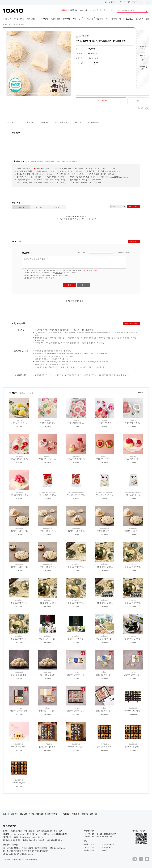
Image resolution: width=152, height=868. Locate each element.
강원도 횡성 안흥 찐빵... (19, 675)
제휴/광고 (76, 814)
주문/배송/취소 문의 (90, 271)
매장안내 (94, 814)
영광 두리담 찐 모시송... (133, 639)
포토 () (39, 207)
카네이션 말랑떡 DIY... (48, 423)
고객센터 (135, 2)
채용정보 (15, 814)
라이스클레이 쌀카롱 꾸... (76, 459)
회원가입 (113, 2)
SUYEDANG (133, 708)
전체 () (21, 207)
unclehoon (76, 564)
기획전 (81, 11)
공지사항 (85, 814)
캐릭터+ (74, 11)
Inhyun (76, 672)
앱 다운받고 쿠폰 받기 (139, 831)
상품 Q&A (59, 273)
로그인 (107, 2)
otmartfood (19, 528)
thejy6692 (19, 420)
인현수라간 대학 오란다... (48, 711)
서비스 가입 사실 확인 (54, 840)
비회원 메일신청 (107, 847)
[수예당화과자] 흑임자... (48, 747)
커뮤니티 (65, 11)
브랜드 (111, 11)
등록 (69, 285)
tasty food (19, 672)
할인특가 (103, 11)
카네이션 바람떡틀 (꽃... (133, 423)
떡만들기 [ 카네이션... (76, 423)
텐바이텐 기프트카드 (90, 844)
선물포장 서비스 (89, 847)
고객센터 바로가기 (89, 831)
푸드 (11, 25)
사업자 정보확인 (61, 834)
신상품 (95, 11)
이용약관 (23, 814)
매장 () (57, 207)
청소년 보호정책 (51, 814)
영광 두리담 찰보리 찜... (105, 639)
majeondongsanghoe (47, 492)
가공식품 (17, 25)
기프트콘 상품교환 (108, 844)
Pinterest (148, 108)
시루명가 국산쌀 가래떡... (48, 531)
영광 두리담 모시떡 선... (48, 639)
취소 (83, 285)
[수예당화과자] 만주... (105, 747)
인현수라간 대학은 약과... (76, 675)
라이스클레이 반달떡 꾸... (19, 459)
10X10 (13, 11)
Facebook (144, 108)
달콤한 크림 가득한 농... (19, 423)
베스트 (88, 11)
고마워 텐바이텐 (89, 850)
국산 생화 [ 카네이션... (105, 423)
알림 (121, 2)
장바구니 (144, 2)
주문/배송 (127, 2)
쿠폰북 (105, 850)
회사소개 (6, 814)
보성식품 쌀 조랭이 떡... (105, 495)
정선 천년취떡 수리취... (76, 567)
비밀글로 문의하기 (124, 253)
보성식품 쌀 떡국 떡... (133, 495)
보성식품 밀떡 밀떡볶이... (76, 495)
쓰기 (143, 60)
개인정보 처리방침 (36, 814)
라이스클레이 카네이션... (19, 495)
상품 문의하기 (134, 242)
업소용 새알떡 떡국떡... (48, 495)
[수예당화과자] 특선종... (133, 711)
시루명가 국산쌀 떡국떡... (19, 531)
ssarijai (48, 420)
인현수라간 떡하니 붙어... (104, 675)
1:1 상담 (63, 271)
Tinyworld (19, 456)
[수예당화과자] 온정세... (19, 747)
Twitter (140, 108)
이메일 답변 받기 (83, 253)
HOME (5, 25)
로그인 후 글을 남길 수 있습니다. (74, 262)
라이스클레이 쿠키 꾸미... (104, 459)
